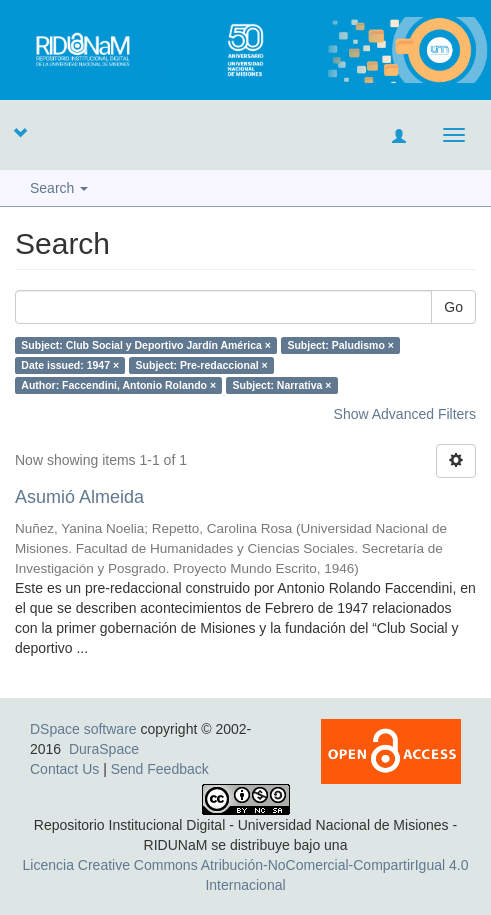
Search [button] (59, 188)
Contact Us (64, 769)
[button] (20, 132)
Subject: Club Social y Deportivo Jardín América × (146, 345)
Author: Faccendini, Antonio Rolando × (118, 385)
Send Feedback (160, 769)
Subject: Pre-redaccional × (202, 365)
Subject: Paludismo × (340, 345)
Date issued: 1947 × (70, 365)
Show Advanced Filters (405, 414)
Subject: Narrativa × (282, 385)
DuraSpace (104, 749)
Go (453, 307)
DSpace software (83, 729)
